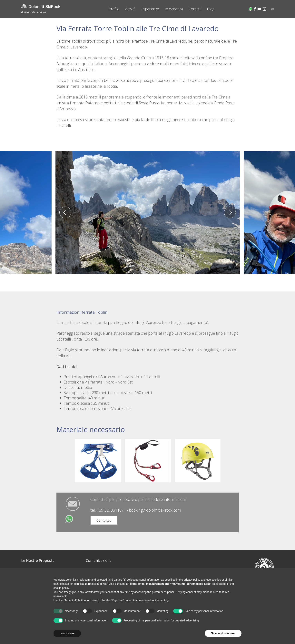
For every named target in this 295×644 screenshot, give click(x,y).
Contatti (195, 9)
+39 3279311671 (111, 510)
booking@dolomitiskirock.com (155, 510)
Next (230, 212)
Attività (130, 9)
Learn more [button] (67, 633)
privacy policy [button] (192, 580)
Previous (65, 212)
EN (272, 9)
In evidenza (174, 9)
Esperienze (150, 9)
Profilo (114, 9)
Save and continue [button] (223, 633)
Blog (211, 9)
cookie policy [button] (61, 588)
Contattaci (104, 520)
